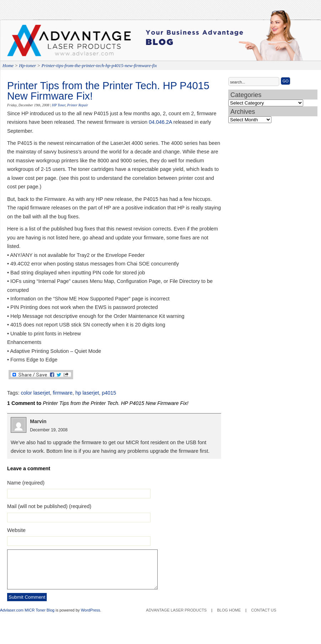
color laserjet (35, 393)
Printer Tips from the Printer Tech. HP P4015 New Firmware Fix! (108, 91)
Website (16, 530)
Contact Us (264, 610)
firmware (63, 393)
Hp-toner (27, 65)
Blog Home (229, 610)
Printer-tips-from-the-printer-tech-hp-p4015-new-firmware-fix (99, 65)
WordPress (91, 610)
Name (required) (26, 483)
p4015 (109, 393)
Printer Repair (78, 105)
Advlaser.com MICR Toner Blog (27, 610)
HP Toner (59, 105)
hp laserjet (87, 393)
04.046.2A (160, 122)
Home (8, 65)
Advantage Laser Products (36, 43)
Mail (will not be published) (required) (49, 506)
